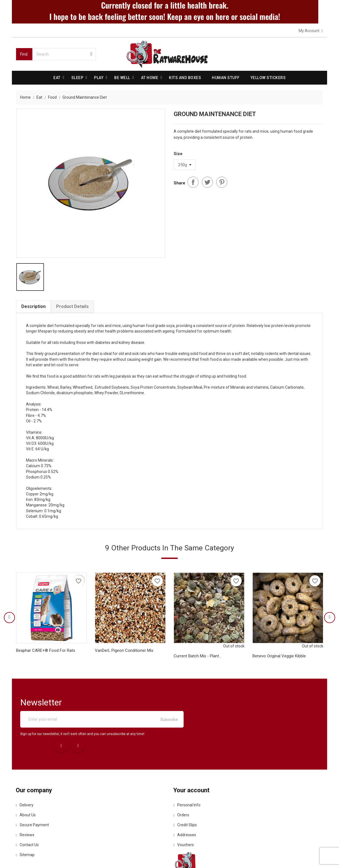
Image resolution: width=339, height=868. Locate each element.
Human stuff (226, 77)
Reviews (25, 807)
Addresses (185, 807)
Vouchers (184, 817)
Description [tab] (33, 307)
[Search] (64, 54)
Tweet (207, 182)
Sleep (77, 77)
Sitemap (25, 827)
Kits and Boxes (185, 77)
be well (122, 77)
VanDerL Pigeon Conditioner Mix (124, 654)
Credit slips (185, 797)
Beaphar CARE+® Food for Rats (46, 654)
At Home (150, 77)
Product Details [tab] (72, 307)
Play (99, 77)
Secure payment (33, 797)
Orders (182, 787)
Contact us (28, 817)
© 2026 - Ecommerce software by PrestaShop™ (58, 857)
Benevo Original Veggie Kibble (279, 659)
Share (193, 182)
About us (26, 787)
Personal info (187, 777)
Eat (57, 77)
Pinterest (222, 182)
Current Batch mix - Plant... (198, 659)
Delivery (25, 777)
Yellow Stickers (268, 77)
